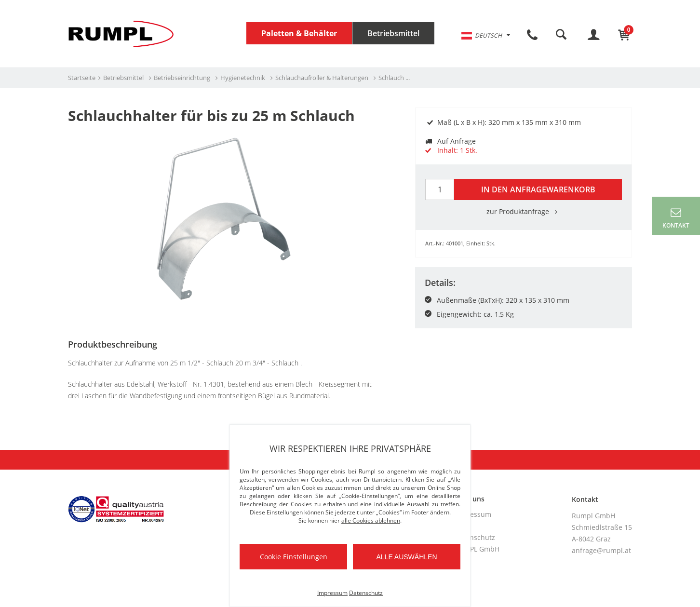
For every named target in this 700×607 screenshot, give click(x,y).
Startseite (82, 78)
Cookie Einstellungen (294, 557)
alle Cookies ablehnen (371, 520)
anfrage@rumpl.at (601, 550)
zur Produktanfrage (524, 211)
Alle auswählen (406, 557)
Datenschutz (475, 537)
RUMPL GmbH (477, 549)
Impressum (473, 514)
